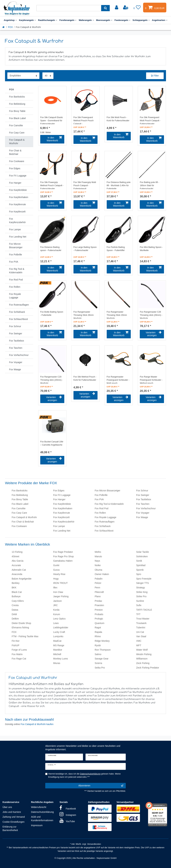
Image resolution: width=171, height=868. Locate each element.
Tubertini (141, 628)
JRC (56, 605)
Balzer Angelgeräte (22, 579)
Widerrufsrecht (39, 807)
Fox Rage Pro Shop (64, 556)
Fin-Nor (16, 641)
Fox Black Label (20, 504)
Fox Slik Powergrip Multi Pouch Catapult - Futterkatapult (85, 185)
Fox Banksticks (20, 491)
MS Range (59, 645)
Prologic (99, 619)
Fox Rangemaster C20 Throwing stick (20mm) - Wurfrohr (52, 380)
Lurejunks (58, 636)
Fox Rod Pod (102, 508)
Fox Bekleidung (20, 495)
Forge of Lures (19, 650)
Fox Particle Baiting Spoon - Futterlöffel (116, 249)
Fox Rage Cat (19, 659)
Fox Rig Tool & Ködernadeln (109, 504)
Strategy (141, 588)
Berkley (16, 583)
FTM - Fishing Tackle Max (25, 636)
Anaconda (17, 574)
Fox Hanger (59, 499)
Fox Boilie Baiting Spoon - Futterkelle (52, 314)
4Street (15, 556)
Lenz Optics (59, 619)
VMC (139, 641)
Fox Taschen (143, 504)
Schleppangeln (141, 20)
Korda (56, 610)
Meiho (98, 552)
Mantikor (58, 650)
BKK (14, 588)
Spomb (140, 570)
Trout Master (143, 619)
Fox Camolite (19, 508)
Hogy (56, 579)
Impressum (37, 825)
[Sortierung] (23, 76)
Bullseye (16, 596)
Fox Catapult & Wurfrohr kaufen (37, 724)
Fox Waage (142, 517)
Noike (98, 565)
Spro (139, 574)
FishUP (16, 645)
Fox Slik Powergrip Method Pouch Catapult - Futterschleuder (52, 185)
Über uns (7, 807)
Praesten (99, 605)
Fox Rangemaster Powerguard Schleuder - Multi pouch (118, 380)
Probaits (99, 614)
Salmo (98, 654)
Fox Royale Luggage (105, 517)
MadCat (57, 641)
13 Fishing (17, 552)
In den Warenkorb (54, 139)
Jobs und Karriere (12, 812)
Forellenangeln (68, 20)
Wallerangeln (86, 20)
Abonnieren (101, 786)
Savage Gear (102, 659)
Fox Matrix (17, 654)
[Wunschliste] (137, 8)
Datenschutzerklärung (42, 812)
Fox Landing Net (62, 531)
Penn (97, 588)
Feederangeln (122, 20)
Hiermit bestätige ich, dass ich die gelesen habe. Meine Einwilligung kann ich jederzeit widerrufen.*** (84, 775)
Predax (98, 601)
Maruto (98, 556)
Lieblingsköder (61, 628)
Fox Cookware (19, 526)
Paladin (99, 579)
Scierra (98, 663)
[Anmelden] (117, 8)
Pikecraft (99, 592)
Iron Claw (58, 592)
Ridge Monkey (102, 641)
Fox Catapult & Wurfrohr (24, 517)
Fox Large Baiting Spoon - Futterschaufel (85, 249)
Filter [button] (155, 76)
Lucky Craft (59, 632)
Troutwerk (141, 623)
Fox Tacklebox (144, 499)
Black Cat (17, 592)
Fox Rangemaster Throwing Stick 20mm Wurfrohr (117, 315)
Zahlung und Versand (14, 817)
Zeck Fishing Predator (148, 668)
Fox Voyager (143, 513)
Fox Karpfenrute (62, 513)
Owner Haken (102, 574)
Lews (56, 623)
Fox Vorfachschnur (146, 508)
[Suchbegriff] (69, 8)
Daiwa (15, 610)
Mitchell (57, 654)
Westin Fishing (144, 654)
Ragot (98, 628)
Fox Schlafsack (103, 526)
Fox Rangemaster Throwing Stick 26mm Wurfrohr (84, 315)
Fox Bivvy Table (20, 499)
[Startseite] (4, 27)
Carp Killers (18, 601)
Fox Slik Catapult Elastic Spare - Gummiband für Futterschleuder (52, 120)
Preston (99, 610)
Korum (57, 614)
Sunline (140, 601)
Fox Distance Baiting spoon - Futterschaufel (51, 249)
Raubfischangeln (48, 20)
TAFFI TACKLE (144, 610)
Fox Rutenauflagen (105, 522)
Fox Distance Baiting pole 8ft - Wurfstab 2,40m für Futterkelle (119, 185)
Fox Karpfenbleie (62, 504)
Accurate (16, 565)
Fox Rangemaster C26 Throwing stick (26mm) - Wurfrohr (151, 315)
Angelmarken (160, 20)
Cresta (15, 605)
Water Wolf (142, 650)
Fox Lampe (59, 526)
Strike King (142, 592)
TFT (138, 614)
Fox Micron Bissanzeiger (107, 491)
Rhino (98, 636)
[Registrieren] (126, 8)
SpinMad (141, 565)
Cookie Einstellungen (14, 822)
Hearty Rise (59, 574)
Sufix (139, 605)
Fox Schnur (142, 491)
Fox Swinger (143, 495)
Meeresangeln (104, 20)
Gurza (56, 570)
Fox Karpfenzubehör (64, 522)
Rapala (98, 632)
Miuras (57, 663)
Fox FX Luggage (62, 495)
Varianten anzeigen (154, 334)
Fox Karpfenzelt (61, 517)
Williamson (142, 659)
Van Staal (141, 636)
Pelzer (98, 583)
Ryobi (98, 645)
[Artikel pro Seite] (48, 76)
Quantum (100, 623)
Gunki (56, 565)
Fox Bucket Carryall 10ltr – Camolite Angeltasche (52, 443)
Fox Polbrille (101, 495)
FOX (10, 27)
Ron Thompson (103, 650)
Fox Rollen (100, 513)
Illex (55, 588)
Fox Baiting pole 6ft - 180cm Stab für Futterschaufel (149, 185)
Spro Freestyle (144, 579)
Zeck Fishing (143, 663)
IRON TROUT (61, 583)
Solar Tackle (143, 552)
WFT (139, 645)
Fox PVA (99, 499)
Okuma (98, 570)
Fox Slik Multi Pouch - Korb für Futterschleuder (118, 119)
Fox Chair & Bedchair (23, 522)
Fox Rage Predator (63, 552)
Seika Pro (100, 668)
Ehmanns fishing (20, 628)
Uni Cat (140, 632)
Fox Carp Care (19, 513)
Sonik (139, 561)
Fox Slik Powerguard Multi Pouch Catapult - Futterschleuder (150, 120)
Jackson (58, 601)
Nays (97, 561)
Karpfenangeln (27, 20)
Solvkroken (142, 556)
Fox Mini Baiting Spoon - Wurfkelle (151, 249)
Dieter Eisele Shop (21, 623)
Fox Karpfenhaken (63, 508)
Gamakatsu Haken (63, 561)
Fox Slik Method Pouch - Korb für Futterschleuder (85, 378)
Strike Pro (141, 596)
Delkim (15, 619)
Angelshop (10, 20)
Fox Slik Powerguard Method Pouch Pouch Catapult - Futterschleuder (83, 120)
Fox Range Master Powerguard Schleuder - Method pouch (151, 380)
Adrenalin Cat (19, 570)
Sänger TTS (143, 583)
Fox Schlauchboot (104, 531)
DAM (14, 614)
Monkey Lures (61, 659)
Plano (98, 596)
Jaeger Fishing (61, 596)
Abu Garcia (18, 561)
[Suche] (105, 8)
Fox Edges (59, 491)
